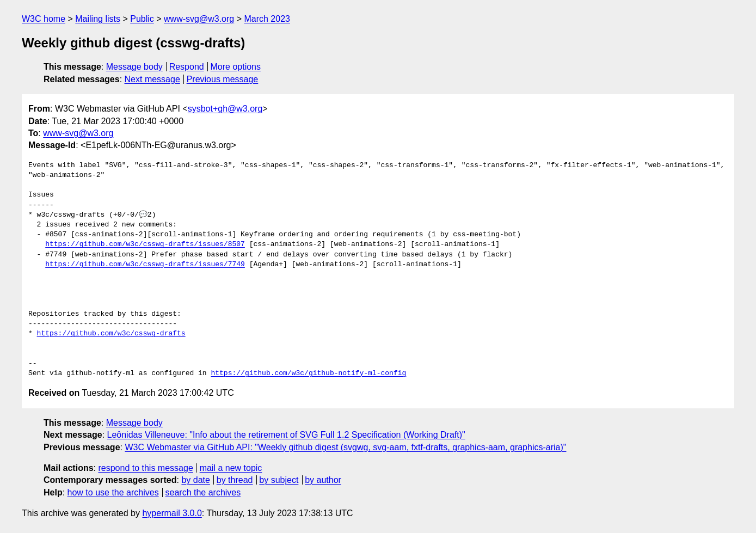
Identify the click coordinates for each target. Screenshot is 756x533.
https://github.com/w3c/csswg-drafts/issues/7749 (145, 265)
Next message (152, 79)
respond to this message (145, 468)
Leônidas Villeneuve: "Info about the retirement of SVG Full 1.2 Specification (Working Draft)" (286, 435)
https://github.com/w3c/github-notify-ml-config (308, 373)
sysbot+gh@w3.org (225, 109)
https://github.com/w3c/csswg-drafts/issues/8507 (145, 244)
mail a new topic (231, 468)
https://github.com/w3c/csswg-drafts (111, 334)
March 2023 (267, 19)
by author (323, 480)
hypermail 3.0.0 (172, 513)
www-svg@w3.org (199, 19)
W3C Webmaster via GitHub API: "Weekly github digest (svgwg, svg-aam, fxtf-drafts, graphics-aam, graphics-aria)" (345, 447)
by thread (235, 480)
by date (195, 480)
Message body (134, 67)
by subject (279, 480)
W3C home (44, 19)
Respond (187, 67)
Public (142, 19)
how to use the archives (113, 492)
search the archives (203, 492)
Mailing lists (98, 19)
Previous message (223, 79)
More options (236, 67)
